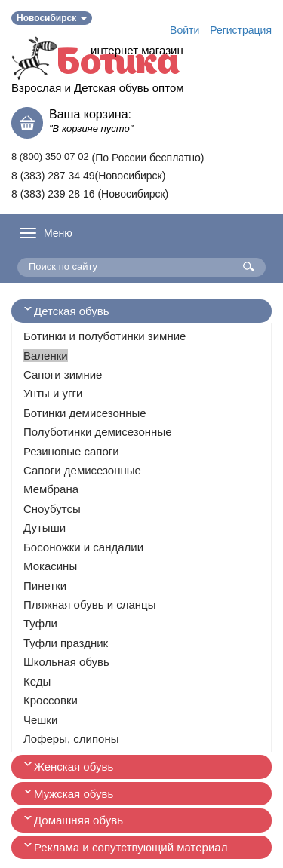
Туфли (40, 623)
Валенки (46, 356)
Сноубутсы (52, 509)
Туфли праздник (66, 643)
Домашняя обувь (78, 820)
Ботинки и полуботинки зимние (105, 336)
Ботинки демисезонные (85, 413)
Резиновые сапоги (71, 451)
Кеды (37, 681)
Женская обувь (74, 767)
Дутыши (45, 528)
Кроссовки (51, 700)
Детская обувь (72, 311)
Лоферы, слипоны (71, 739)
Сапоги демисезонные (82, 470)
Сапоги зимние (63, 374)
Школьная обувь (66, 662)
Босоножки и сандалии (83, 547)
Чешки (40, 720)
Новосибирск (52, 18)
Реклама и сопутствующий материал (131, 847)
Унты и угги (53, 393)
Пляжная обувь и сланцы (89, 604)
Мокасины (50, 566)
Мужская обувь (74, 794)
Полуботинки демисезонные (98, 432)
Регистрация (241, 30)
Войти (185, 30)
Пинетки (45, 586)
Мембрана (51, 489)
